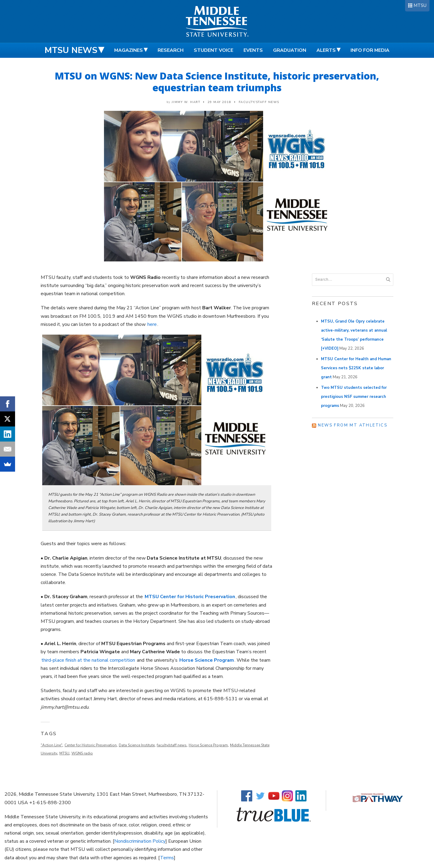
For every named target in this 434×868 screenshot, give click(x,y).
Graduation (290, 50)
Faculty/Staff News (259, 102)
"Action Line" (52, 745)
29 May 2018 (220, 102)
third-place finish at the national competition (88, 660)
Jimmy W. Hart (186, 102)
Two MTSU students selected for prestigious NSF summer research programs (354, 397)
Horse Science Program (208, 745)
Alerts (326, 50)
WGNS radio (82, 753)
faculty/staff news (172, 745)
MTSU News (71, 50)
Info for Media (370, 50)
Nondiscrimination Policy (140, 841)
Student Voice (214, 50)
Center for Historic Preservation (91, 745)
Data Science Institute (137, 745)
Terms (167, 858)
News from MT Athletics (353, 425)
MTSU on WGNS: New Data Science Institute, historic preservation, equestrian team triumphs (217, 82)
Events (253, 50)
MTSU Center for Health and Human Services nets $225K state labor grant (356, 368)
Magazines (129, 50)
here (152, 324)
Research (171, 50)
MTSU (420, 5)
